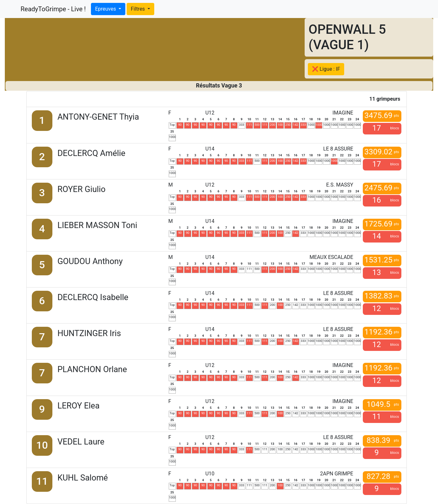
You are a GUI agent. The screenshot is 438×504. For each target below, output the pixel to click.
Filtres (139, 9)
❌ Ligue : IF (326, 69)
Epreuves (106, 9)
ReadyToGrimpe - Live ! (53, 9)
